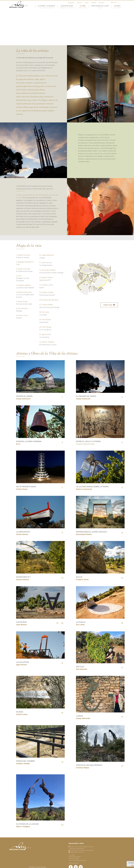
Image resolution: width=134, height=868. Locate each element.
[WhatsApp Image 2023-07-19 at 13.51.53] (100, 677)
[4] (40, 632)
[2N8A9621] (40, 677)
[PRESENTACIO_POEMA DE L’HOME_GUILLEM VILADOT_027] (40, 726)
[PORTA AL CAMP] (40, 361)
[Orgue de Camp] (100, 361)
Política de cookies (74, 858)
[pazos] (40, 451)
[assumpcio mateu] (100, 497)
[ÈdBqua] (40, 775)
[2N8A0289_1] (100, 587)
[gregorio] (100, 406)
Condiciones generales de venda (77, 860)
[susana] (40, 542)
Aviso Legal (72, 855)
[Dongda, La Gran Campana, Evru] (40, 406)
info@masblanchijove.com (77, 852)
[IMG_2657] (100, 726)
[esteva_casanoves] (100, 451)
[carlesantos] (40, 497)
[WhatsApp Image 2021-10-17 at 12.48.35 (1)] (100, 632)
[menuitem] (115, 3)
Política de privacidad (74, 857)
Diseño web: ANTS (73, 863)
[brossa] (40, 587)
